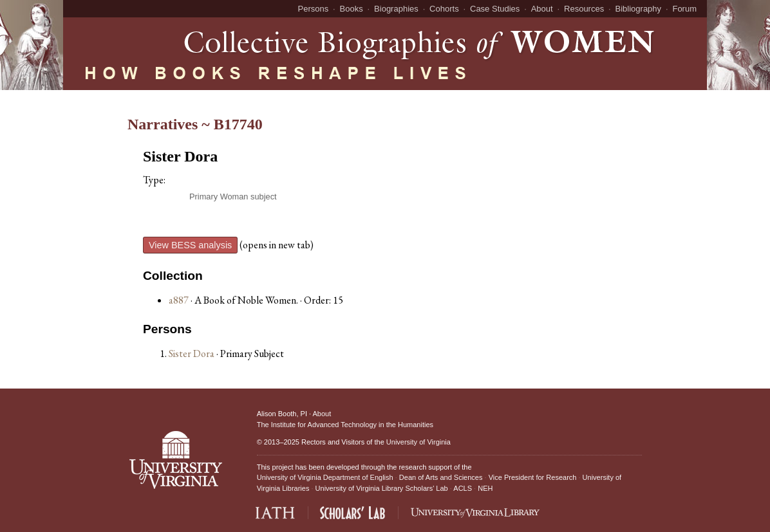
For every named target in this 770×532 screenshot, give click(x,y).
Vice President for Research (533, 477)
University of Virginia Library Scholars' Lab (382, 488)
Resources (584, 9)
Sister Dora (192, 353)
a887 (179, 300)
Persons (314, 9)
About (542, 9)
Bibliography (639, 9)
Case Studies (495, 9)
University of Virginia (418, 442)
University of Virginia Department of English (325, 477)
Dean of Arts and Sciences (441, 477)
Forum (684, 9)
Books (352, 9)
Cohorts (444, 9)
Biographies (396, 9)
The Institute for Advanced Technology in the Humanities (345, 425)
